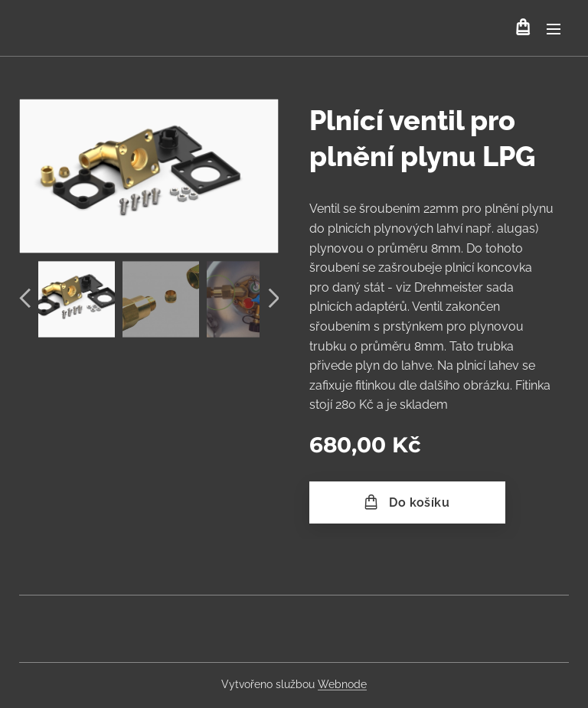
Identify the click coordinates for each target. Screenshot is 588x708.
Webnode (342, 684)
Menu (554, 29)
